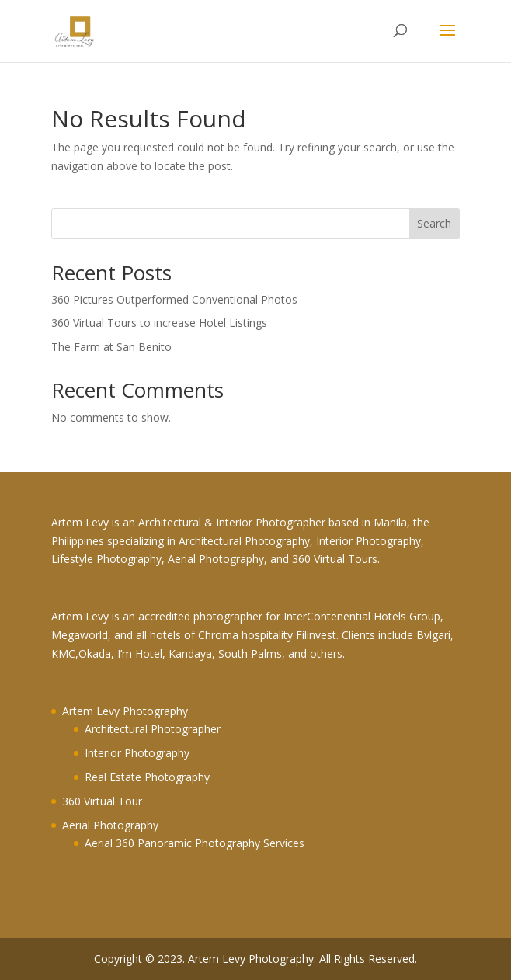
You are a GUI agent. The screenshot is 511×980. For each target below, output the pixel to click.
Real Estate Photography (147, 777)
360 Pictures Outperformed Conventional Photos (174, 299)
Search (434, 223)
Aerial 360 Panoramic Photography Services (195, 843)
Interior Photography (137, 753)
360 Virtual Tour (102, 801)
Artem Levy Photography (125, 711)
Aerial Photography (110, 825)
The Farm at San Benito (111, 347)
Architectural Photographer (153, 729)
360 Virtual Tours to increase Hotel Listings (159, 323)
